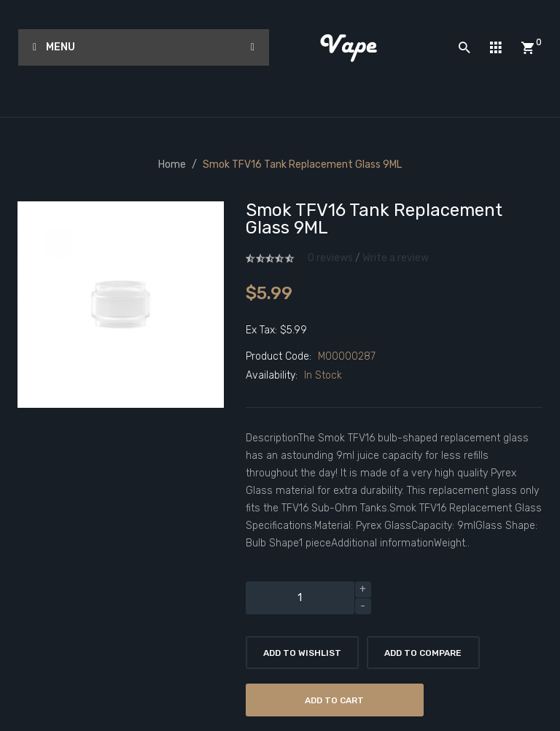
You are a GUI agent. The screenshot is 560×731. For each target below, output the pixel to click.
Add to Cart (334, 700)
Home (172, 165)
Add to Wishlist (302, 653)
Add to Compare (423, 653)
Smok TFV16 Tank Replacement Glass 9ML (302, 165)
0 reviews (330, 258)
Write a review (396, 258)
